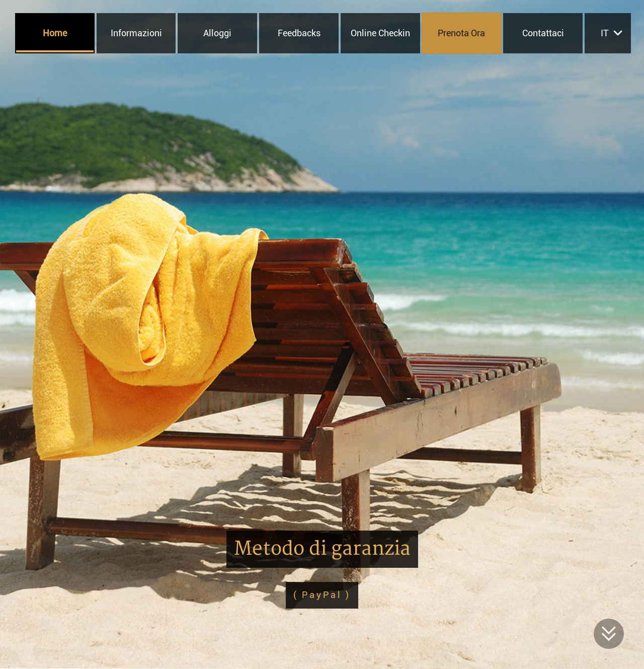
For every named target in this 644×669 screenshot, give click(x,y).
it (605, 33)
